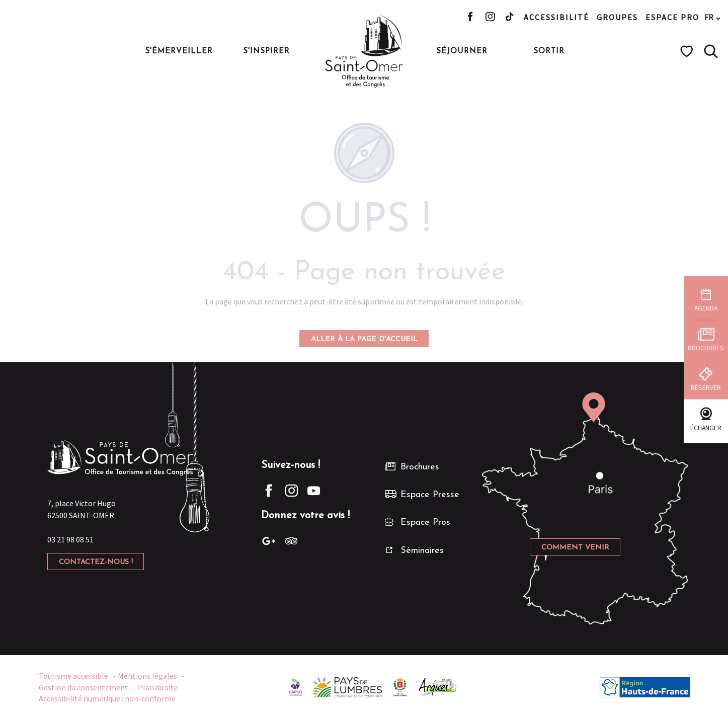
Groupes (617, 17)
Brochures (420, 467)
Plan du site (158, 687)
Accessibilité (556, 17)
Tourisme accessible (73, 676)
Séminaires (422, 551)
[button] (711, 51)
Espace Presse (430, 495)
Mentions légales (147, 676)
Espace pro (672, 17)
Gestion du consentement (84, 687)
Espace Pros (425, 523)
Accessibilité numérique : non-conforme (107, 698)
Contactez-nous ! (96, 562)
